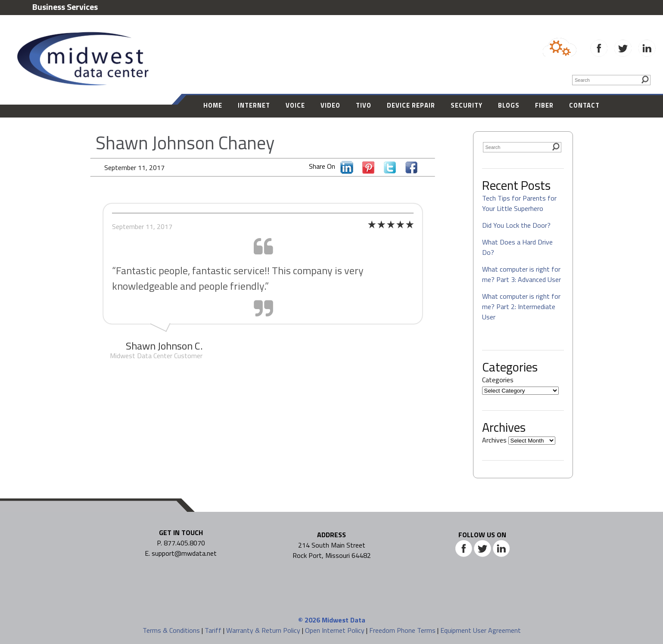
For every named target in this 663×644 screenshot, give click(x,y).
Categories (498, 380)
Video (330, 105)
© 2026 (309, 620)
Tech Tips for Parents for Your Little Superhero (519, 203)
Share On (324, 166)
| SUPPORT (624, 26)
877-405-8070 (572, 26)
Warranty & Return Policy (263, 630)
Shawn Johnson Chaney (185, 142)
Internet (254, 105)
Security (467, 105)
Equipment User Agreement (481, 630)
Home (213, 105)
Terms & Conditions (171, 630)
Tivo (364, 105)
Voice (295, 105)
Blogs (509, 105)
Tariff (213, 630)
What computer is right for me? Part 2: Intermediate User (521, 307)
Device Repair (411, 105)
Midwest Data (344, 620)
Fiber (544, 105)
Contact (584, 105)
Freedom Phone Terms (402, 630)
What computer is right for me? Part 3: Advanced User (521, 274)
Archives (494, 440)
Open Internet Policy (335, 630)
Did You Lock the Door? (516, 225)
